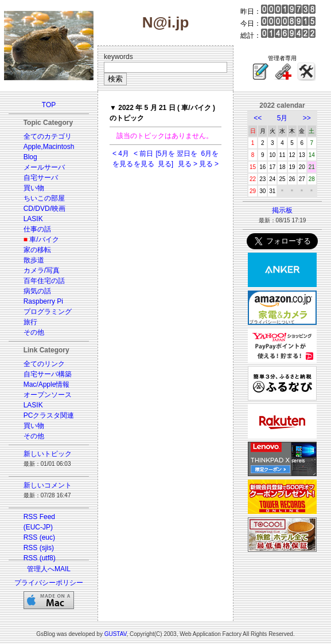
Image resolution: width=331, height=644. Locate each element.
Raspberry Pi (43, 301)
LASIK (33, 219)
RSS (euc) (39, 537)
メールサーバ (44, 167)
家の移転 (37, 250)
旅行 (30, 322)
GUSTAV (116, 634)
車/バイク (44, 239)
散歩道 (34, 260)
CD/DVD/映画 (44, 209)
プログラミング (48, 312)
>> (307, 118)
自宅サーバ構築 (48, 374)
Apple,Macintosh (49, 147)
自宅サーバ (41, 178)
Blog (30, 157)
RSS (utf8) (40, 558)
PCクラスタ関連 (49, 415)
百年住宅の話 (44, 281)
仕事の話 (37, 229)
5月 (283, 118)
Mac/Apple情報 (47, 384)
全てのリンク (44, 364)
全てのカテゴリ (48, 136)
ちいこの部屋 (44, 198)
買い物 (34, 188)
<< (258, 118)
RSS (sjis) (39, 548)
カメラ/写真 (42, 270)
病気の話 (37, 291)
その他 (34, 332)
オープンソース (48, 395)
